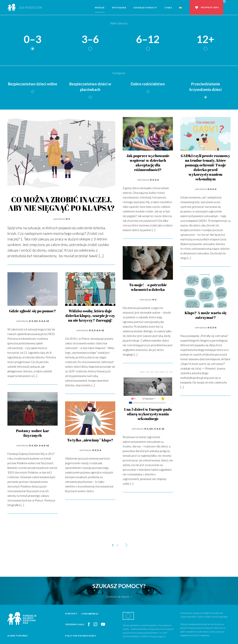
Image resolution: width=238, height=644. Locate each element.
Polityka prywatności (81, 636)
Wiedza (100, 8)
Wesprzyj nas (210, 7)
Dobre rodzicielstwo (148, 84)
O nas (168, 8)
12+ (205, 39)
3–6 (90, 39)
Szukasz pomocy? (145, 8)
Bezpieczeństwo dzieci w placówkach (90, 87)
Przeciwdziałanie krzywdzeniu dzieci (206, 87)
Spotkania (119, 8)
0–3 (33, 39)
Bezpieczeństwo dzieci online (33, 84)
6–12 (148, 39)
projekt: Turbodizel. (18, 636)
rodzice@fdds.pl (90, 614)
